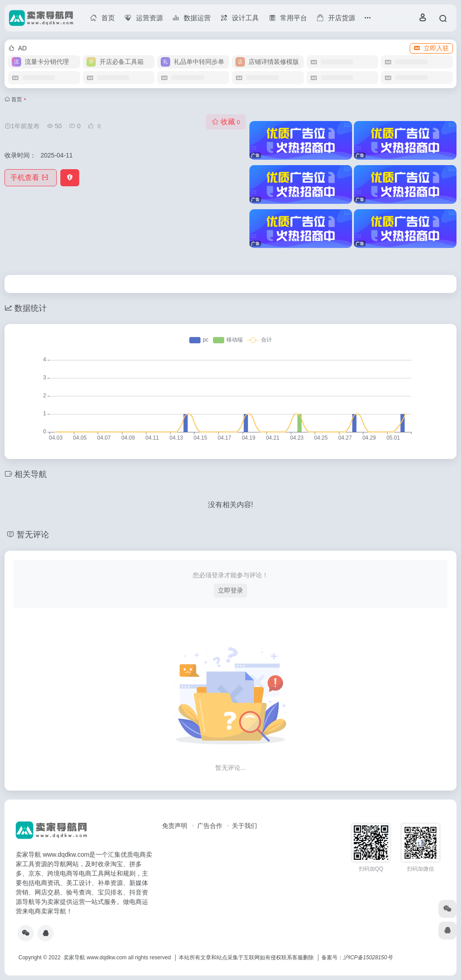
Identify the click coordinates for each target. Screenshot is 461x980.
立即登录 (230, 590)
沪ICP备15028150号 (368, 958)
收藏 (226, 122)
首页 (17, 99)
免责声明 (175, 826)
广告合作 (210, 826)
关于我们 (244, 826)
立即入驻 (431, 48)
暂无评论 (33, 535)
